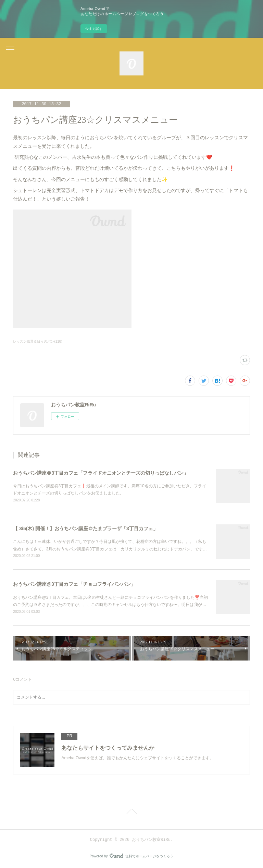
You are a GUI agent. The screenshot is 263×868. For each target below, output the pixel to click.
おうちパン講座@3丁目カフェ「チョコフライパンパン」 (74, 584)
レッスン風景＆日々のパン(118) (37, 341)
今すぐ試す (94, 29)
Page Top (131, 812)
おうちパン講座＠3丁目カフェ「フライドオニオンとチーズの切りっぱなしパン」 (101, 473)
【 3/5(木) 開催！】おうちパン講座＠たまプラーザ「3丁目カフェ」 (85, 528)
